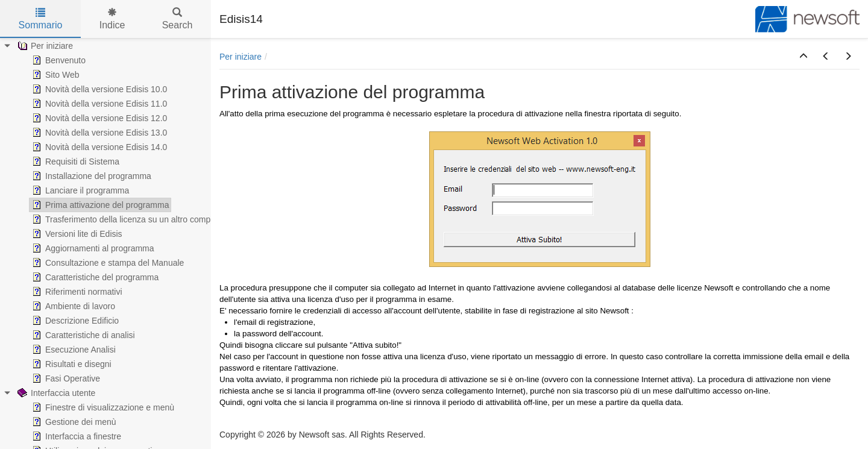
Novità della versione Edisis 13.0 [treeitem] (98, 133)
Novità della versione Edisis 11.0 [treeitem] (98, 104)
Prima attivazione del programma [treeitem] (99, 205)
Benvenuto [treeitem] (58, 60)
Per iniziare (241, 57)
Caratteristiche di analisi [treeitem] (82, 335)
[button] (804, 57)
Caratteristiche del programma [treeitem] (94, 277)
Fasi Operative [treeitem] (65, 378)
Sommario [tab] (41, 19)
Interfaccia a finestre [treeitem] (75, 436)
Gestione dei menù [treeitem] (73, 422)
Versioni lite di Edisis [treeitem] (76, 234)
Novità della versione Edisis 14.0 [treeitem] (98, 147)
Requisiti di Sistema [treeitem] (74, 162)
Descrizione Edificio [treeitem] (74, 321)
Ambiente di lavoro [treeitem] (72, 306)
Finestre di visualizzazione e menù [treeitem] (102, 407)
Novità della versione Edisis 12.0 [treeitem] (98, 118)
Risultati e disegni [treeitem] (71, 364)
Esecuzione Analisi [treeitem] (73, 350)
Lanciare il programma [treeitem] (79, 190)
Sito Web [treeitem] (55, 75)
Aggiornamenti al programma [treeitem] (92, 248)
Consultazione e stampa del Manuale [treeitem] (107, 263)
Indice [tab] (112, 19)
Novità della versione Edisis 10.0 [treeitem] (98, 89)
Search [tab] (178, 19)
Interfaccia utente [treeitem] (55, 393)
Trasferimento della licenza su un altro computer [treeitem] (127, 219)
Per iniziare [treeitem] (44, 46)
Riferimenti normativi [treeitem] (76, 292)
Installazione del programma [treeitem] (90, 176)
